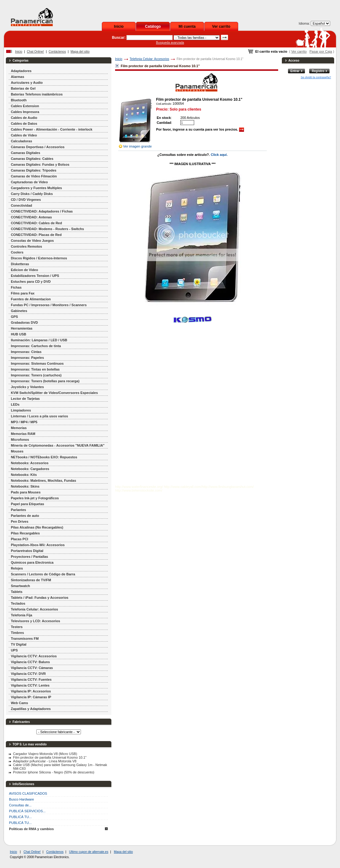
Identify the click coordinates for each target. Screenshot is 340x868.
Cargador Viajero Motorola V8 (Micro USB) (45, 754)
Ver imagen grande (137, 146)
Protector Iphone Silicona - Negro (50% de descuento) (54, 772)
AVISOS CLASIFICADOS (28, 793)
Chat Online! (35, 52)
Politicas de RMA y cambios (31, 829)
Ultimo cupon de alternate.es (89, 852)
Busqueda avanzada (170, 43)
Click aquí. (219, 155)
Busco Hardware (21, 799)
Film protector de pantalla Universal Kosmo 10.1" (50, 757)
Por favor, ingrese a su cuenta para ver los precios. (200, 129)
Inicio (119, 26)
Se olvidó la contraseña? (316, 77)
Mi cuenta (187, 26)
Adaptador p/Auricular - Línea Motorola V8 (45, 761)
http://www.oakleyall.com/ (183, 487)
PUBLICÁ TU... (20, 817)
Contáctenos (57, 52)
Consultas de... (20, 805)
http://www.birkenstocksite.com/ (139, 490)
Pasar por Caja (321, 51)
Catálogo (153, 26)
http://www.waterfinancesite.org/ (139, 487)
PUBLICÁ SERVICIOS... (27, 811)
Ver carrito (221, 26)
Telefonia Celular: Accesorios (149, 59)
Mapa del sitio (80, 52)
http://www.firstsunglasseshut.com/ (228, 487)
